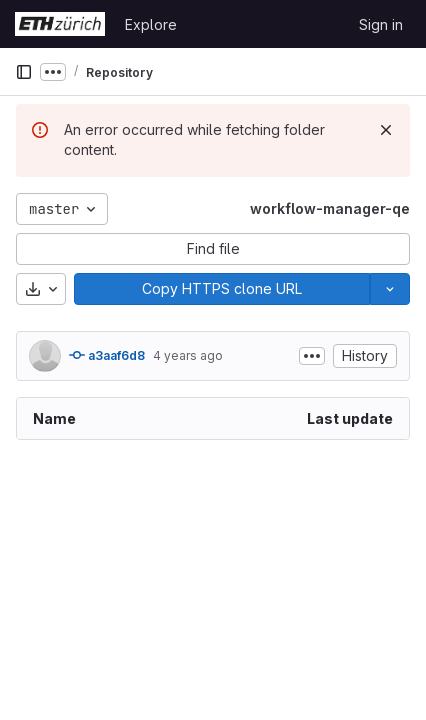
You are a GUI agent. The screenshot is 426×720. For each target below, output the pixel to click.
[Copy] (222, 289)
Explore (151, 24)
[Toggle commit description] (312, 356)
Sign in (381, 24)
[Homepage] (60, 24)
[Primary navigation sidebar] (24, 72)
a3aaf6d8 (107, 355)
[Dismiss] (386, 130)
